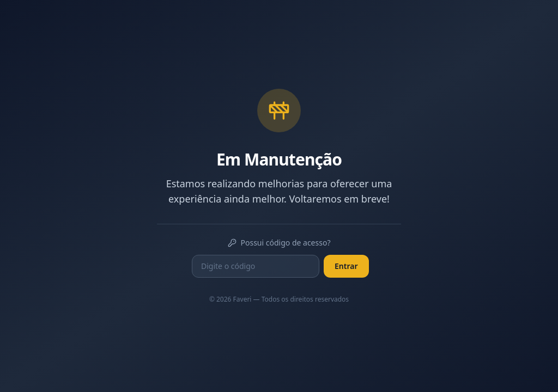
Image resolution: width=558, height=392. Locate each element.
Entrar (346, 266)
